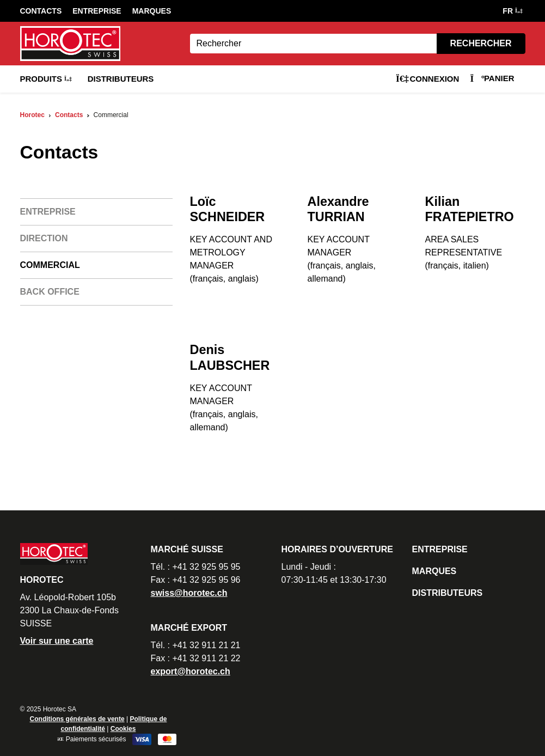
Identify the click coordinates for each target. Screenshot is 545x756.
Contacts (41, 11)
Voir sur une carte (57, 641)
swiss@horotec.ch (189, 593)
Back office (50, 292)
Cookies (123, 729)
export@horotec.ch (191, 671)
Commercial (50, 265)
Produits (46, 79)
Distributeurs (121, 79)
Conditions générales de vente (77, 719)
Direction (44, 238)
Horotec (32, 115)
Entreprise (97, 11)
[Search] (313, 44)
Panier (492, 78)
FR (512, 11)
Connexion (427, 79)
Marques (152, 11)
